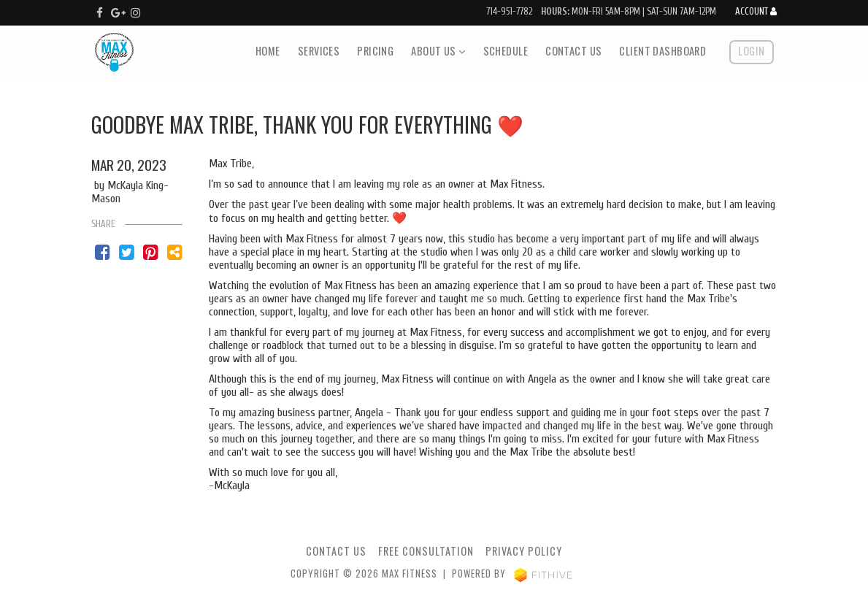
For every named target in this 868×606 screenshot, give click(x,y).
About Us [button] (438, 51)
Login (751, 51)
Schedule (506, 51)
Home (268, 51)
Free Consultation (426, 551)
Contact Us (573, 51)
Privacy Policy (524, 551)
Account (756, 12)
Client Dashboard (662, 51)
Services (319, 51)
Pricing (375, 51)
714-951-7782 (509, 12)
